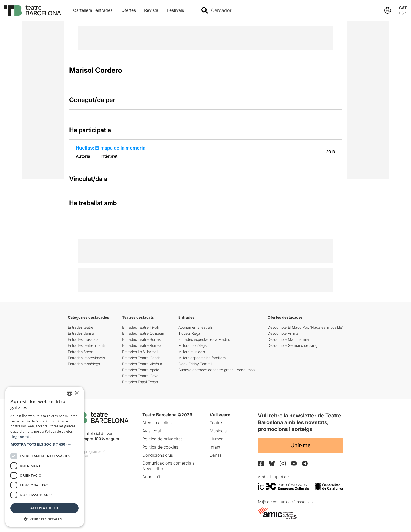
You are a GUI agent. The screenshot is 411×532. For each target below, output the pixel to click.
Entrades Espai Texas (140, 382)
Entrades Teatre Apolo (141, 370)
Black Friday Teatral (195, 364)
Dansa (216, 455)
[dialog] (45, 457)
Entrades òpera (81, 352)
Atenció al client (158, 423)
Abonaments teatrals (195, 327)
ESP (402, 13)
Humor (216, 439)
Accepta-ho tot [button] (45, 508)
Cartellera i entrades (93, 10)
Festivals (176, 10)
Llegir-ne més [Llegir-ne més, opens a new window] (21, 437)
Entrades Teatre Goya (140, 376)
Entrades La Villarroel (140, 352)
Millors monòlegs (192, 345)
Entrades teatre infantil (87, 345)
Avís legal (152, 431)
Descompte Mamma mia (288, 339)
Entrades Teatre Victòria (142, 364)
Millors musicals (192, 352)
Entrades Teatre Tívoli (140, 327)
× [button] (77, 393)
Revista (151, 10)
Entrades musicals (83, 339)
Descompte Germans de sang (293, 345)
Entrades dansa (81, 333)
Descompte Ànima (283, 333)
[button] (45, 444)
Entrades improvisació (86, 358)
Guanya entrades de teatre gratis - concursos (216, 370)
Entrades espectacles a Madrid (204, 339)
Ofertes (129, 10)
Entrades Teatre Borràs (141, 339)
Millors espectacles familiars (202, 358)
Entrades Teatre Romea (142, 345)
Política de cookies (160, 447)
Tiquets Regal (190, 333)
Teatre (216, 423)
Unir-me (301, 445)
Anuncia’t (151, 477)
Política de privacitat (162, 439)
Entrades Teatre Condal (142, 358)
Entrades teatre (81, 327)
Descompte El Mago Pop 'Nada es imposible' (305, 327)
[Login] (388, 10)
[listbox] (69, 393)
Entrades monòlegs (84, 364)
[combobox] (291, 10)
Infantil (216, 447)
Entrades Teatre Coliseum (144, 333)
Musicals (218, 431)
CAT (403, 8)
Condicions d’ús (158, 455)
